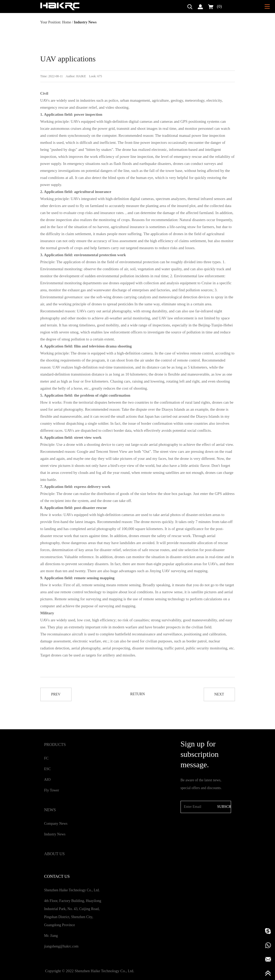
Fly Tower (51, 790)
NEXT (219, 694)
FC (46, 758)
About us (54, 854)
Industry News (55, 834)
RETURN (138, 694)
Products (55, 744)
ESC (47, 769)
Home (67, 22)
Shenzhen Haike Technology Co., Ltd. (72, 890)
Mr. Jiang (51, 936)
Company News (56, 824)
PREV (56, 694)
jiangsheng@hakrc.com (61, 946)
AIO (47, 780)
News (50, 810)
